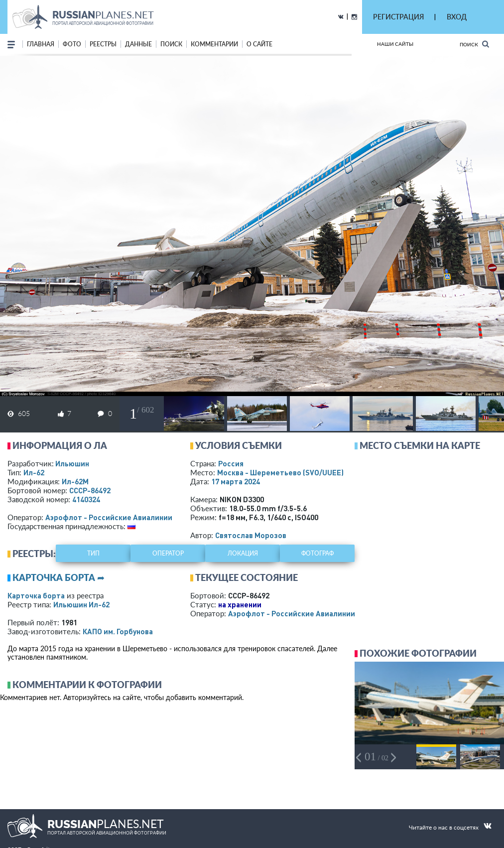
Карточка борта (36, 595)
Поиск (474, 44)
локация (243, 553)
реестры (103, 44)
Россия (231, 463)
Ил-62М (75, 481)
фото (72, 44)
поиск (171, 44)
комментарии (214, 44)
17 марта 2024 (236, 481)
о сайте (259, 44)
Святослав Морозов (251, 535)
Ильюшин (72, 463)
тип (93, 553)
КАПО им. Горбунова (118, 631)
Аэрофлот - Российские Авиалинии (109, 517)
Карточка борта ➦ (59, 577)
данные (138, 44)
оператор (168, 553)
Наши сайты (395, 44)
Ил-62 (34, 472)
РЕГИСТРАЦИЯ (398, 17)
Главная (41, 44)
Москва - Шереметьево (280, 472)
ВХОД (457, 17)
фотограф (317, 553)
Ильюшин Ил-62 (81, 604)
